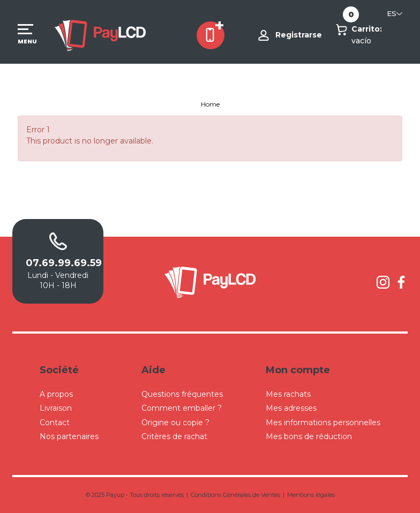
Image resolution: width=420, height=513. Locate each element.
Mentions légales (311, 495)
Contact (55, 423)
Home (210, 104)
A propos (56, 394)
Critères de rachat (174, 436)
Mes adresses (291, 408)
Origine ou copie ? (175, 423)
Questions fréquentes (182, 394)
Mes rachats (288, 394)
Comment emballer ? (182, 408)
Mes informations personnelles (323, 423)
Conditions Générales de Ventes (235, 495)
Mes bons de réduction (309, 436)
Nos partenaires (69, 436)
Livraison (56, 408)
